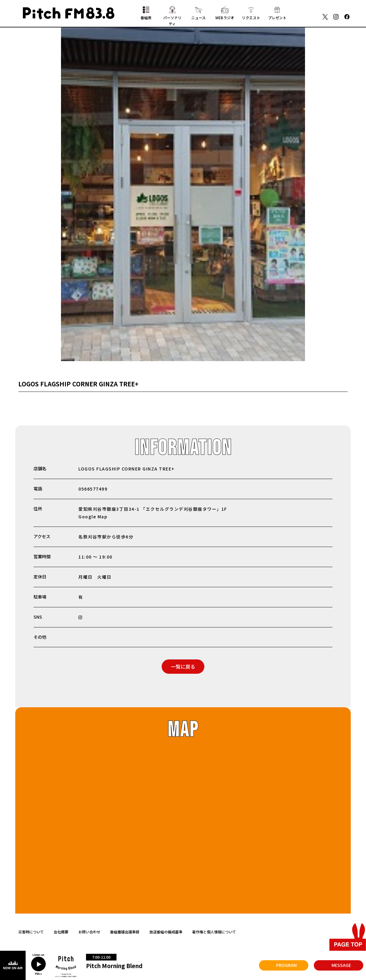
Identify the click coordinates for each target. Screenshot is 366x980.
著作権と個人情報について (214, 932)
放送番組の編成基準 (166, 932)
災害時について (31, 932)
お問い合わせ (89, 932)
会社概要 (61, 932)
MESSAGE (341, 965)
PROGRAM (286, 965)
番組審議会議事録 (125, 932)
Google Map (93, 517)
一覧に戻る (183, 666)
